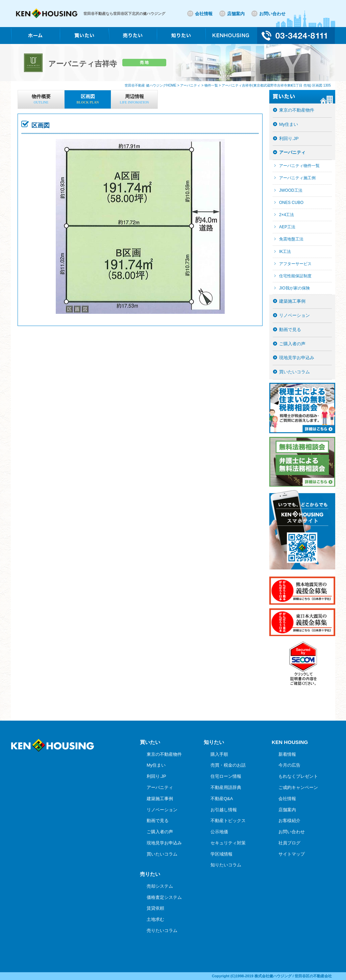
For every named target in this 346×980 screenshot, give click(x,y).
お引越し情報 (224, 810)
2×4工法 (287, 215)
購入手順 (219, 754)
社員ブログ (289, 843)
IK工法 (285, 252)
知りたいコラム (226, 865)
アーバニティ (292, 152)
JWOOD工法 (291, 190)
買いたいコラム (294, 372)
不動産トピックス (228, 821)
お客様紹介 (289, 821)
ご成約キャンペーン (298, 787)
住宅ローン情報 (226, 776)
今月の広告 (289, 765)
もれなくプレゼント (298, 776)
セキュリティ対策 (228, 843)
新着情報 (287, 754)
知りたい (214, 742)
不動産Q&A (222, 799)
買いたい (150, 742)
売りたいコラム (162, 930)
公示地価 (219, 832)
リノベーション (294, 315)
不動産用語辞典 (226, 787)
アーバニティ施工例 (297, 178)
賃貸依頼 (155, 908)
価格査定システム (164, 897)
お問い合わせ (272, 14)
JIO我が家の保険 (294, 288)
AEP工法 (287, 227)
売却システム (160, 886)
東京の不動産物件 (297, 110)
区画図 (88, 100)
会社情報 (204, 14)
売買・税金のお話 (228, 765)
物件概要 (41, 100)
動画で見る (290, 330)
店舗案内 (236, 14)
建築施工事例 (292, 301)
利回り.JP (289, 138)
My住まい (289, 124)
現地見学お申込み (297, 358)
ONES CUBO (291, 203)
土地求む (155, 919)
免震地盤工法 (291, 239)
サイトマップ (292, 854)
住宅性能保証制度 (295, 276)
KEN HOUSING (290, 742)
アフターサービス (295, 264)
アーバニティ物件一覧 (299, 166)
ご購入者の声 (292, 344)
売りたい (150, 874)
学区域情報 (221, 854)
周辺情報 (134, 100)
